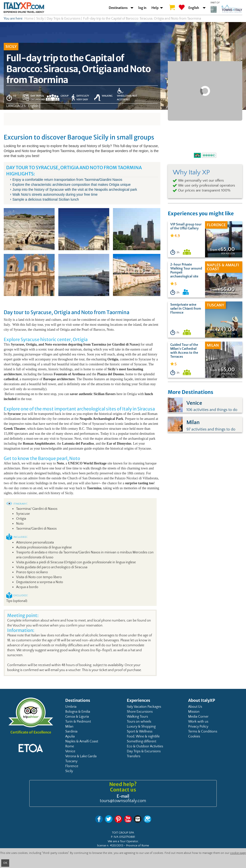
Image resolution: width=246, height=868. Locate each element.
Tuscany (71, 761)
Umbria (71, 707)
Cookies (194, 736)
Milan (69, 727)
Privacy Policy (198, 727)
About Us (195, 707)
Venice (70, 751)
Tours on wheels (139, 722)
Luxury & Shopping (141, 727)
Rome (70, 746)
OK (5, 863)
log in (142, 8)
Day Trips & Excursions (144, 751)
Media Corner (198, 717)
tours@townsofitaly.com (123, 801)
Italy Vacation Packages (144, 707)
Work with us (198, 722)
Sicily (69, 771)
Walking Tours (137, 717)
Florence (72, 766)
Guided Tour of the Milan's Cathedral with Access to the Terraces (184, 351)
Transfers (134, 756)
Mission (194, 712)
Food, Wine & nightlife (143, 736)
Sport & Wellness (140, 732)
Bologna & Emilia (78, 712)
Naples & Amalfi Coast (82, 741)
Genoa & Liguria (77, 717)
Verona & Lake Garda (81, 756)
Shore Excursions (140, 712)
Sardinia (71, 732)
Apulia (70, 736)
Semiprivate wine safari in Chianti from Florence (186, 309)
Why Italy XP (191, 172)
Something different (141, 741)
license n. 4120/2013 (110, 846)
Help (155, 8)
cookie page (238, 853)
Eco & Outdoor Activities (145, 746)
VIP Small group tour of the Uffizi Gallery (186, 226)
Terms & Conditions (203, 732)
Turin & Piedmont (78, 722)
